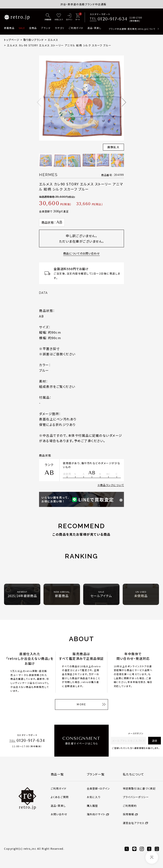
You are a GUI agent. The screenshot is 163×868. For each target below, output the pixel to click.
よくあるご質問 (60, 797)
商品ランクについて (112, 485)
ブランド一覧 (96, 774)
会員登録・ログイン (98, 788)
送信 (155, 741)
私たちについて (134, 774)
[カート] (78, 17)
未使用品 (141, 594)
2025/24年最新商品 (22, 594)
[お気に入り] (59, 17)
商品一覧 (57, 774)
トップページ (12, 40)
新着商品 (9, 28)
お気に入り (94, 797)
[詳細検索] (48, 17)
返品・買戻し (94, 28)
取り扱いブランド (34, 40)
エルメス (53, 40)
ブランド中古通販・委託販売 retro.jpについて (132, 29)
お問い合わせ (59, 814)
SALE (22, 28)
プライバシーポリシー (136, 797)
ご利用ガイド (76, 28)
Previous (39, 102)
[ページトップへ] (152, 857)
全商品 (33, 28)
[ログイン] (69, 17)
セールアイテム (101, 594)
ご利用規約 (130, 806)
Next (124, 102)
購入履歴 (92, 806)
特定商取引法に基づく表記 (139, 788)
